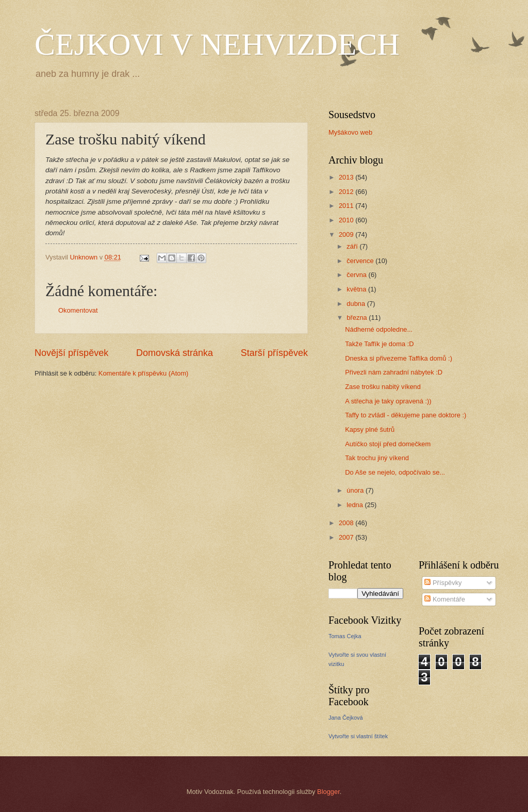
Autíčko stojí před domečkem (388, 444)
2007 (347, 537)
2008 (347, 523)
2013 (347, 177)
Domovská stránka (175, 353)
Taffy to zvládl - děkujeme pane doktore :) (406, 415)
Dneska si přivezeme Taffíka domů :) (399, 358)
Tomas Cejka (345, 636)
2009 (347, 234)
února (356, 490)
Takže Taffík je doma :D (379, 344)
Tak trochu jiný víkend (377, 458)
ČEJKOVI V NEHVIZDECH (217, 44)
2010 (347, 220)
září (353, 246)
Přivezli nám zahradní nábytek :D (394, 372)
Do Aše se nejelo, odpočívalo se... (395, 472)
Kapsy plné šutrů (370, 429)
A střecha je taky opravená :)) (388, 401)
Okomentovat (78, 310)
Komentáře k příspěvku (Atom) (144, 373)
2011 (347, 206)
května (357, 289)
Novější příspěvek (71, 353)
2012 (347, 192)
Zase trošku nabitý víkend (383, 387)
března (358, 318)
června (357, 275)
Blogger (328, 792)
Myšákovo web (350, 132)
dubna (357, 304)
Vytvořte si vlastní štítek (358, 736)
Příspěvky (443, 583)
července (361, 261)
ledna (356, 505)
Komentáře (445, 599)
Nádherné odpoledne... (379, 329)
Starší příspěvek (274, 353)
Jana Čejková (346, 718)
